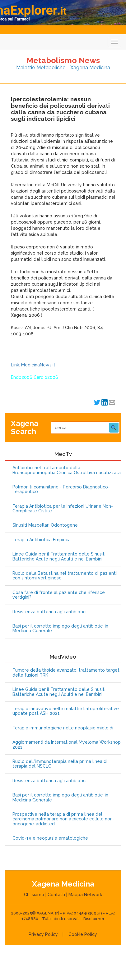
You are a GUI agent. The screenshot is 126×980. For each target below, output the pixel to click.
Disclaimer (94, 919)
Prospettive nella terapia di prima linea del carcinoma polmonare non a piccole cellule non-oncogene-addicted (63, 819)
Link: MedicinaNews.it (33, 365)
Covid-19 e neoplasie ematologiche (50, 838)
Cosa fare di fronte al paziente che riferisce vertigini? (59, 595)
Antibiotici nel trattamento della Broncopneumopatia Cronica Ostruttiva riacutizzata (67, 470)
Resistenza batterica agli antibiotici (49, 612)
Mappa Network (85, 895)
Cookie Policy (83, 934)
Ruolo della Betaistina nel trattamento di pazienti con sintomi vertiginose (65, 576)
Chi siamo (34, 895)
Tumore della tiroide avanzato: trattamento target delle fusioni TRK (66, 673)
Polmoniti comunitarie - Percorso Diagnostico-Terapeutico (61, 489)
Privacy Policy (43, 934)
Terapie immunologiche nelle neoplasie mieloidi (63, 728)
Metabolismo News (63, 60)
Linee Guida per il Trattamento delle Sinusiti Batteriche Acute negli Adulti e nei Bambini (59, 556)
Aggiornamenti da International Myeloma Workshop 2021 (67, 745)
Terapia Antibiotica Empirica (42, 540)
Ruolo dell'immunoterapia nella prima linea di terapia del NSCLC (60, 764)
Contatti (56, 895)
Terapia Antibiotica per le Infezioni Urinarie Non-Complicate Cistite (63, 509)
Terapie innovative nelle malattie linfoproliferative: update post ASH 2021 (66, 711)
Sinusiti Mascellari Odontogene (45, 525)
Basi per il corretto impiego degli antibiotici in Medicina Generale (60, 628)
